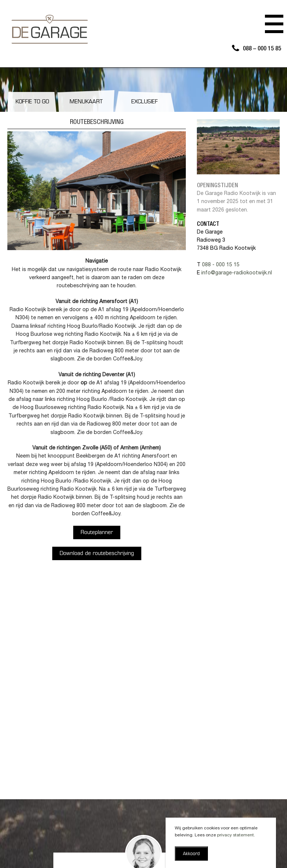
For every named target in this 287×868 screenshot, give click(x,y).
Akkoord (191, 854)
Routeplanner (97, 533)
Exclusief (145, 102)
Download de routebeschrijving (97, 554)
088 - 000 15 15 (221, 265)
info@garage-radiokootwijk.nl (237, 273)
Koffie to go (32, 102)
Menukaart (86, 102)
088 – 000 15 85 (262, 49)
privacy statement (235, 835)
